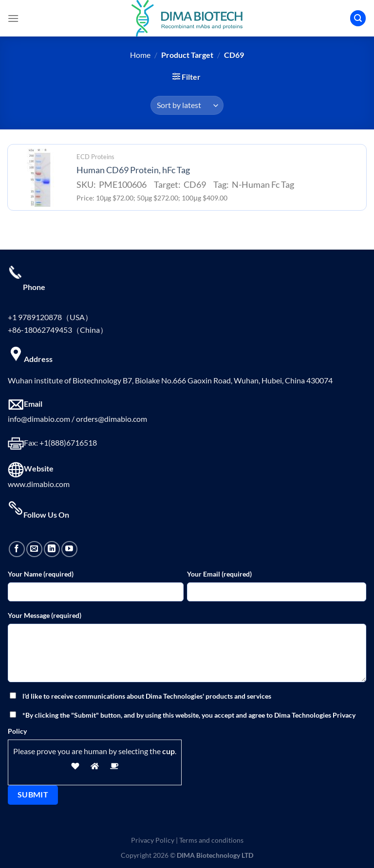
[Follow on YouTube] (69, 549)
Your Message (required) (45, 615)
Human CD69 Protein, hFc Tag (133, 170)
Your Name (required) (41, 574)
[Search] (358, 18)
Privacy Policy (153, 840)
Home (140, 55)
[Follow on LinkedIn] (52, 549)
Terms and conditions (211, 840)
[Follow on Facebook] (17, 549)
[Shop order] (187, 105)
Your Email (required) (219, 574)
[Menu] (13, 18)
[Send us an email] (34, 549)
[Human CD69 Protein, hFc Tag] (39, 178)
